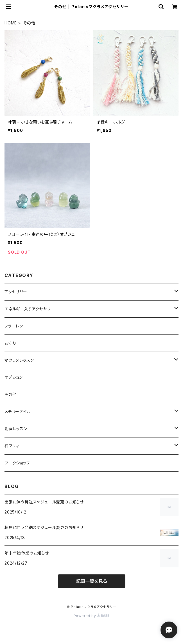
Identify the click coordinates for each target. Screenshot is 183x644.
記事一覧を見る (92, 581)
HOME (11, 23)
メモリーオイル (18, 412)
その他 (10, 394)
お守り (10, 343)
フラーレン (14, 326)
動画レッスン (16, 429)
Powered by (92, 616)
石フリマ (12, 446)
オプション (14, 377)
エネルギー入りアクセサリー (30, 309)
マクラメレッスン (19, 360)
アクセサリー (16, 292)
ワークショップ (17, 463)
